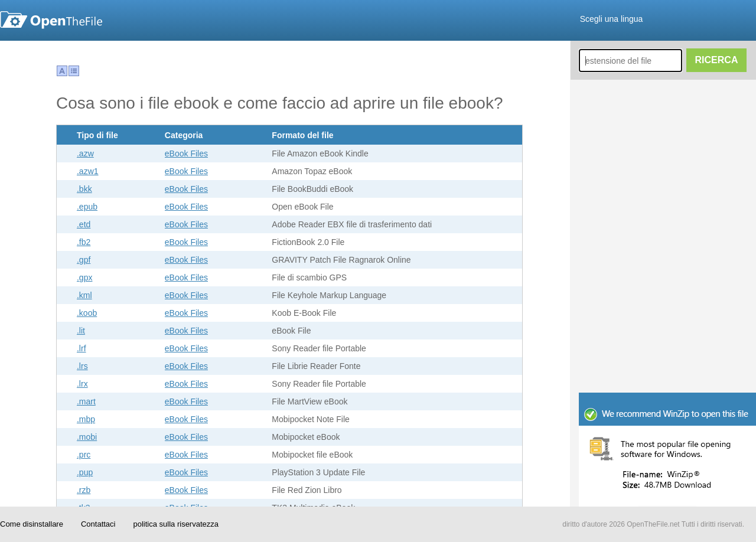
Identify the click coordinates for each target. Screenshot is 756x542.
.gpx (84, 277)
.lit (81, 331)
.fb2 (84, 242)
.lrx (82, 384)
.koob (87, 313)
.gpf (84, 260)
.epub (87, 207)
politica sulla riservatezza (176, 524)
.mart (86, 401)
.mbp (86, 419)
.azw (85, 154)
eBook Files (186, 154)
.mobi (87, 437)
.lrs (82, 366)
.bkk (84, 189)
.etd (84, 224)
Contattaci (98, 524)
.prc (84, 455)
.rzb (84, 490)
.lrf (82, 348)
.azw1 (88, 171)
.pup (85, 472)
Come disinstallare (32, 524)
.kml (84, 295)
